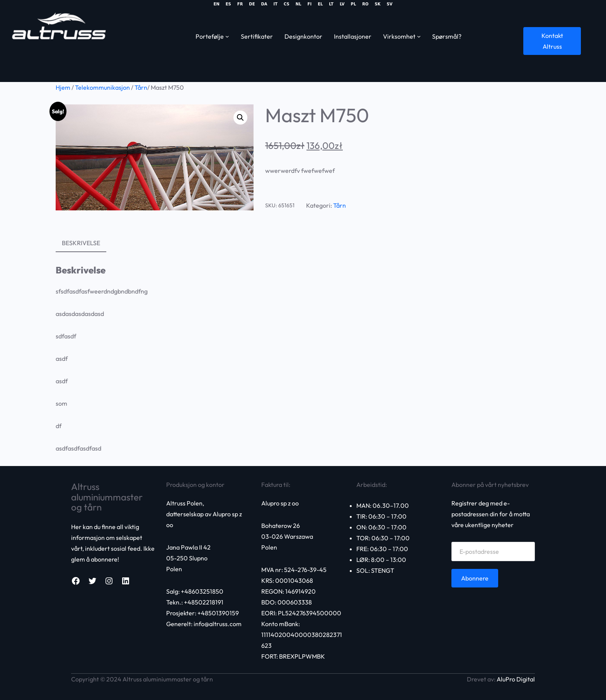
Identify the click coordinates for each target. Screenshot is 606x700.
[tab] (81, 243)
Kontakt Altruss (552, 41)
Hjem (63, 87)
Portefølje (210, 36)
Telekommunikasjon (102, 87)
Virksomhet (399, 36)
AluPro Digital (516, 679)
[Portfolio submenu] (227, 36)
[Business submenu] (419, 36)
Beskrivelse (81, 243)
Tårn (141, 87)
